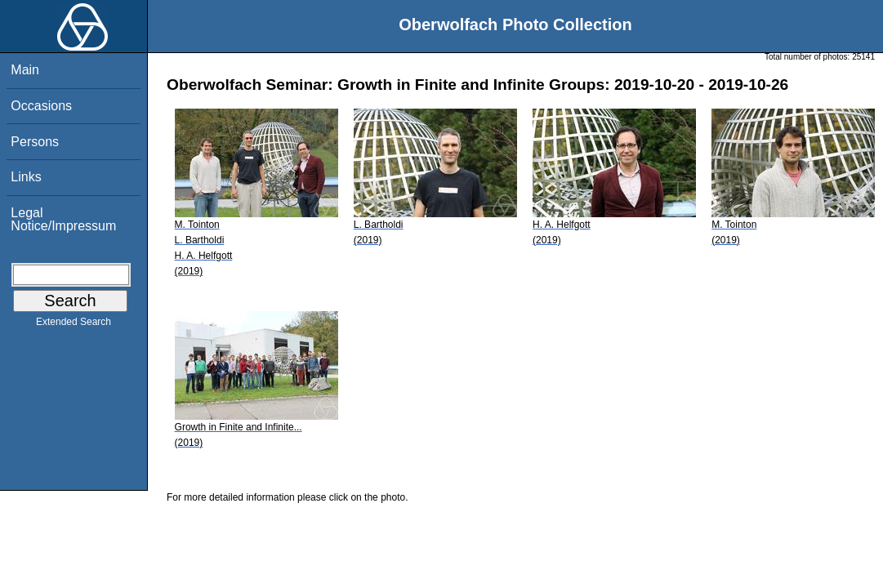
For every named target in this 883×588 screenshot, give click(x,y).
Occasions (41, 106)
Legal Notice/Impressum (63, 219)
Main (25, 70)
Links (26, 177)
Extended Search (74, 325)
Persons (35, 142)
